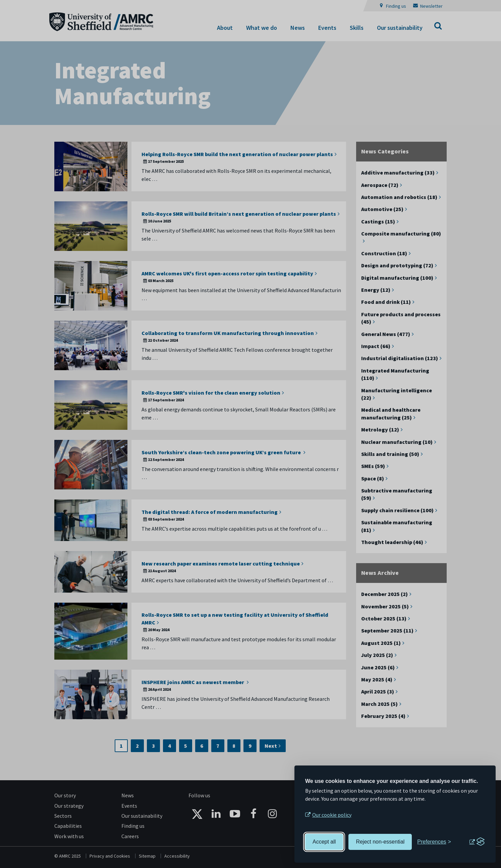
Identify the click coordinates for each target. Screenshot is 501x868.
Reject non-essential (380, 842)
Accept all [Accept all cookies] (324, 842)
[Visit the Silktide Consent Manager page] (477, 842)
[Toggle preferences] (434, 842)
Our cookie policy (332, 815)
